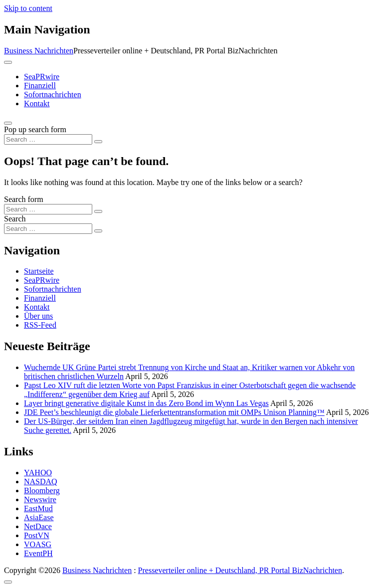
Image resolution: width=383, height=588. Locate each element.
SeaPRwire (42, 77)
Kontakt (37, 103)
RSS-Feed (40, 325)
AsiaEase (39, 517)
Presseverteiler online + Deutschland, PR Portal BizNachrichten (240, 570)
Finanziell (40, 86)
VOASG (38, 544)
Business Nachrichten (39, 51)
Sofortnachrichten (53, 95)
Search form (24, 199)
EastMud (38, 508)
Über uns (38, 316)
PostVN (37, 535)
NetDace (38, 526)
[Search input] (48, 139)
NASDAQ (41, 482)
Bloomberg (42, 490)
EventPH (38, 553)
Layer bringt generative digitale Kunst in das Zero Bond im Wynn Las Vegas (146, 403)
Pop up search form (35, 129)
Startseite (39, 271)
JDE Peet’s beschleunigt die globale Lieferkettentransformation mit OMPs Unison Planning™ (174, 412)
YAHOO (38, 473)
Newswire (40, 499)
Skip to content (28, 8)
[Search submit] (98, 142)
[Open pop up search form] (8, 123)
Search (15, 219)
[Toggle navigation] (8, 62)
